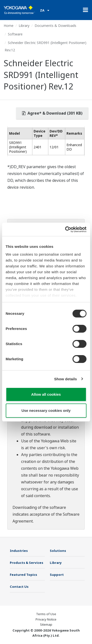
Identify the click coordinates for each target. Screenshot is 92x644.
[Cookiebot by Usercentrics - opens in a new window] (66, 229)
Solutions (58, 551)
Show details (66, 379)
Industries (19, 551)
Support (57, 575)
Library (24, 26)
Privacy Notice (46, 619)
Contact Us (19, 587)
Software (15, 34)
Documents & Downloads (55, 26)
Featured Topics (23, 575)
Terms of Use (46, 614)
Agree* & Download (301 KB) (52, 113)
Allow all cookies (46, 394)
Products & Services (26, 563)
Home (9, 26)
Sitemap (46, 624)
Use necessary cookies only (46, 410)
